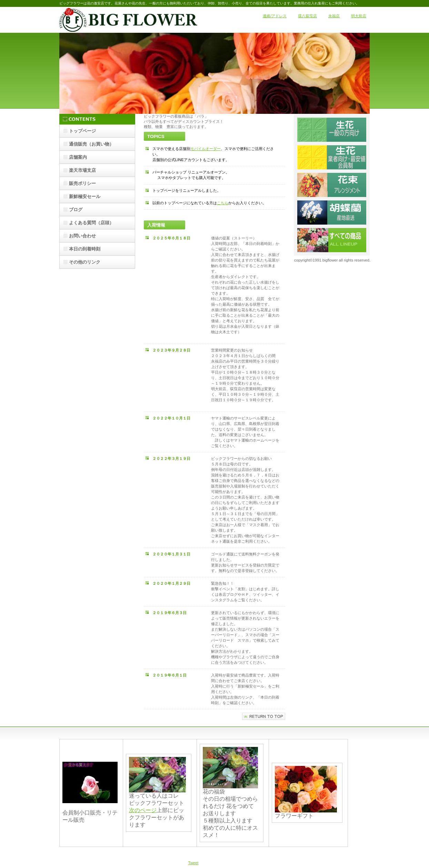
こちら (223, 203)
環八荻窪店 (307, 16)
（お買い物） (91, 144)
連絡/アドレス (275, 16)
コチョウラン (332, 213)
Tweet (193, 863)
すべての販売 (332, 240)
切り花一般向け (332, 130)
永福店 (334, 16)
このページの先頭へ (264, 716)
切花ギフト (332, 185)
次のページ (143, 810)
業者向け (332, 157)
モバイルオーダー (206, 149)
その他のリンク (85, 262)
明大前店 (359, 16)
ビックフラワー (128, 20)
